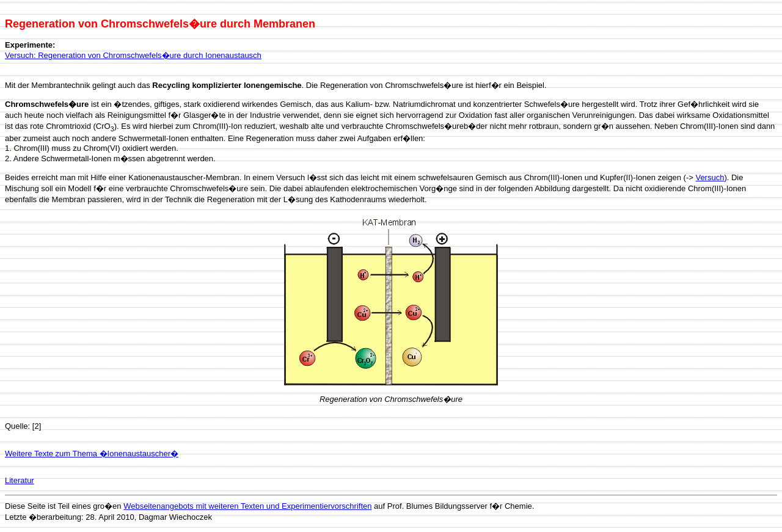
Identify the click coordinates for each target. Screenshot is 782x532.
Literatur (20, 480)
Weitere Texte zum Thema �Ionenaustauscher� (92, 454)
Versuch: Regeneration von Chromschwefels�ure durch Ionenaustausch (133, 55)
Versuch (710, 177)
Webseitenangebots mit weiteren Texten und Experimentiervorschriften (247, 506)
